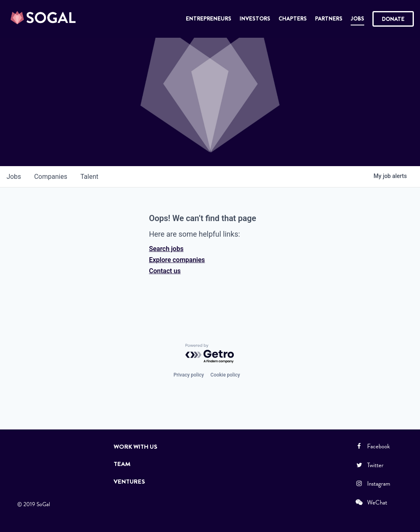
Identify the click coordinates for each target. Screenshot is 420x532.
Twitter (369, 465)
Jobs (357, 18)
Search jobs (166, 249)
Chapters (293, 18)
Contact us (165, 271)
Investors (255, 18)
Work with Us (136, 447)
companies (51, 177)
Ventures (129, 482)
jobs (14, 177)
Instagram (372, 484)
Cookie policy (225, 375)
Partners (329, 18)
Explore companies (177, 260)
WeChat (371, 502)
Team (122, 464)
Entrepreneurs (209, 18)
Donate (393, 19)
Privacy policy (189, 375)
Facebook (372, 446)
